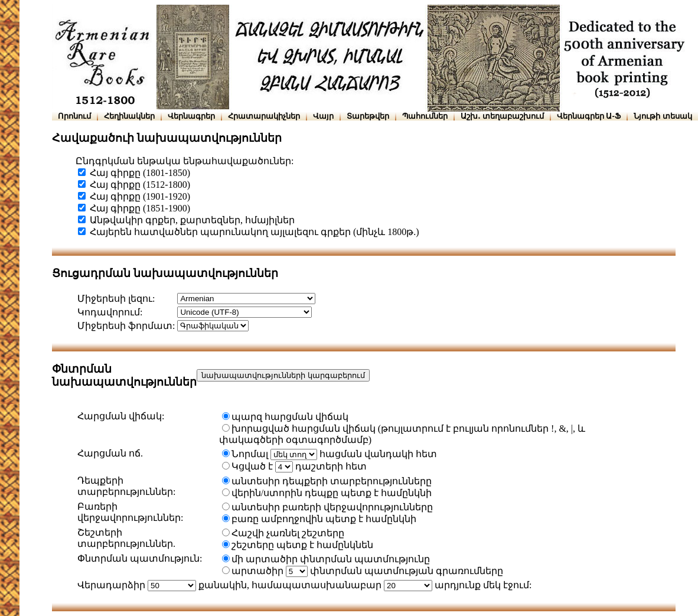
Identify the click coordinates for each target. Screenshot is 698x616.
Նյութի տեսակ (663, 116)
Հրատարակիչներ (264, 116)
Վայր (323, 116)
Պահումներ (425, 116)
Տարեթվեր (368, 116)
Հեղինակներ (129, 116)
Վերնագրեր (191, 116)
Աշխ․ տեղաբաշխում (502, 116)
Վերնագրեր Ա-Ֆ (589, 116)
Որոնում (74, 116)
